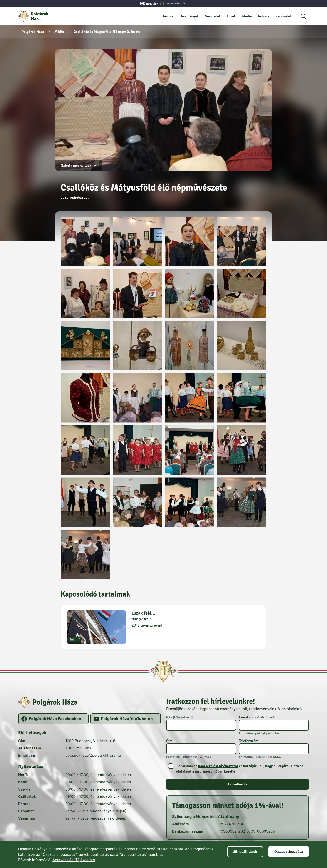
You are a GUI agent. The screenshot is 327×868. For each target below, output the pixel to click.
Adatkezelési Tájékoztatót (218, 766)
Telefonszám (249, 741)
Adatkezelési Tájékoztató (74, 860)
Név (180, 717)
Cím (169, 741)
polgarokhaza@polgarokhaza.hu (93, 755)
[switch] (238, 769)
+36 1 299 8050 (79, 748)
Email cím (257, 717)
